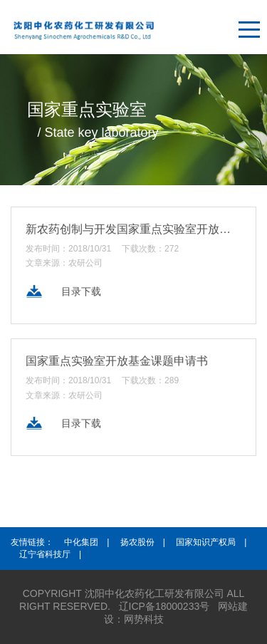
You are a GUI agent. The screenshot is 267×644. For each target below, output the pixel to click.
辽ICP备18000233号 (164, 606)
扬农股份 (137, 542)
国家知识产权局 (206, 542)
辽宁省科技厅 (45, 554)
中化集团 (81, 542)
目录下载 (81, 293)
